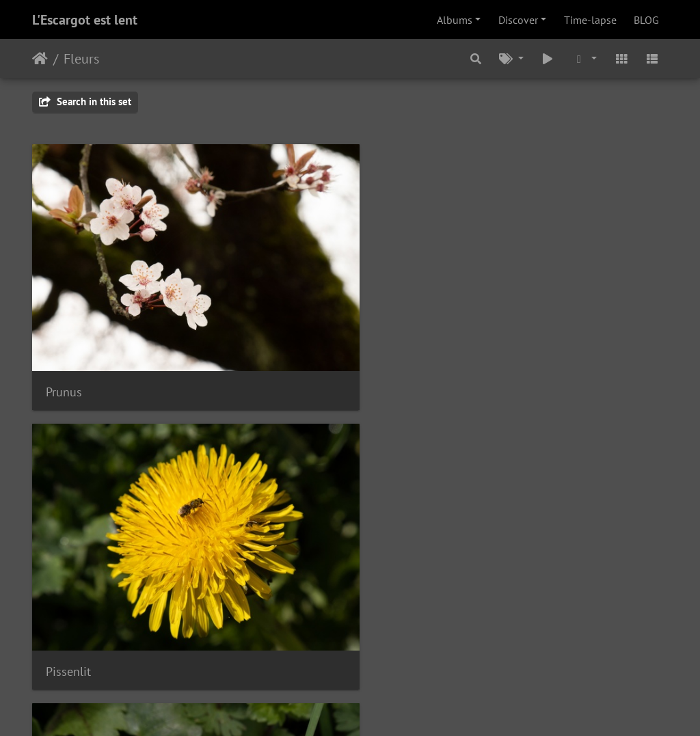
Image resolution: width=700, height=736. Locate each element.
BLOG (646, 20)
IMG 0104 (509, 302)
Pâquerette (74, 492)
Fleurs (81, 59)
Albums (455, 20)
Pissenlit (287, 302)
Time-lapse (590, 20)
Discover (518, 20)
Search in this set (85, 101)
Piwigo (378, 707)
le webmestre (373, 680)
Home (40, 59)
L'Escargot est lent (85, 20)
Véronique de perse (315, 492)
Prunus (64, 302)
